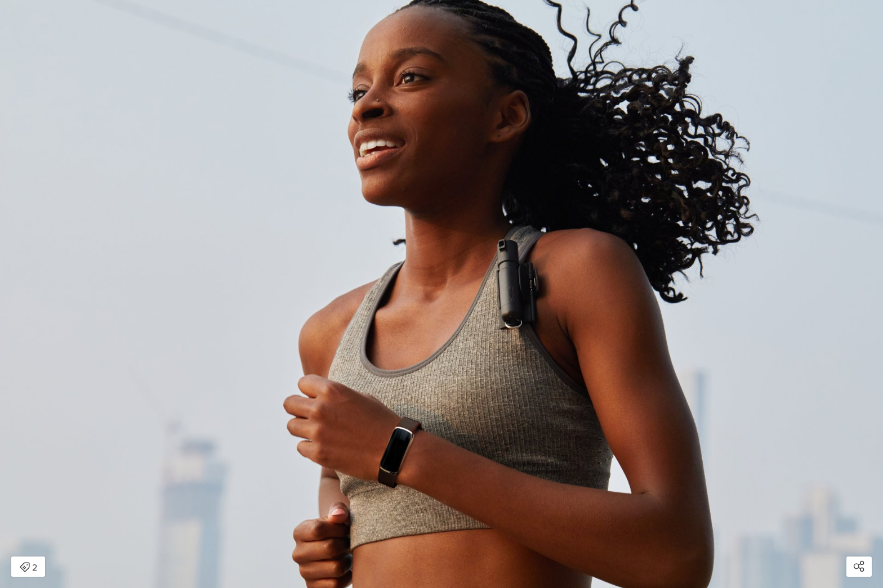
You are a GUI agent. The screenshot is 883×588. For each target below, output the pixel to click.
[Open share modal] (859, 567)
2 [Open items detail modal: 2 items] (28, 568)
